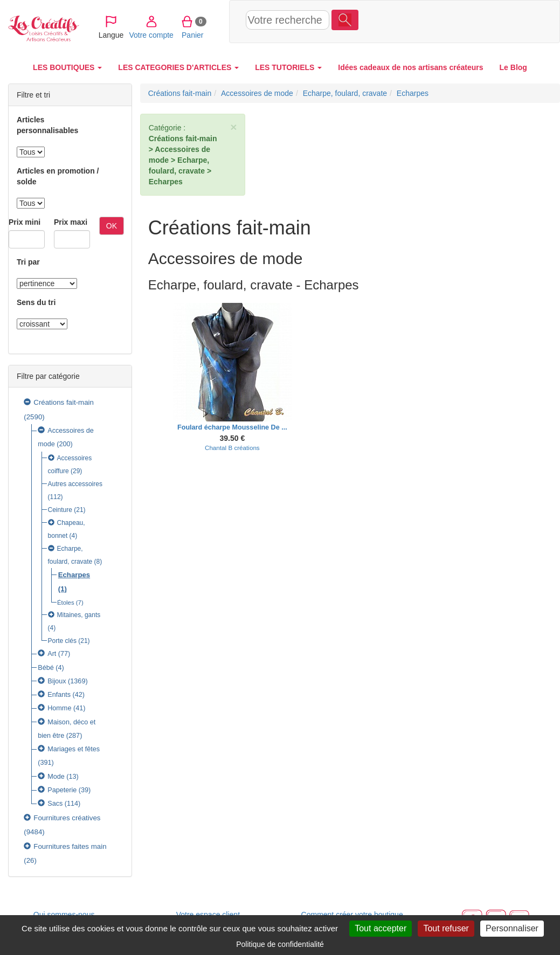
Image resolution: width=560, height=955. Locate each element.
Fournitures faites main (70, 846)
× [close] (233, 127)
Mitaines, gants (79, 615)
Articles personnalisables (47, 125)
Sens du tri (36, 302)
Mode (56, 777)
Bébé (46, 668)
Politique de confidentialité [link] (280, 944)
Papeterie (62, 790)
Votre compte (436, 21)
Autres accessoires (75, 484)
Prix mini (25, 222)
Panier (478, 21)
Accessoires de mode (257, 93)
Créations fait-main (64, 402)
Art (52, 654)
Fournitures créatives (67, 818)
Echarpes (74, 575)
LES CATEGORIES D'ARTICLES (178, 67)
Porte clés (62, 641)
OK (112, 226)
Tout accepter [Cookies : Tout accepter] (381, 928)
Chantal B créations (232, 448)
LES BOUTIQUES (67, 67)
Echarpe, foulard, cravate (345, 93)
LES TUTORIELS (288, 67)
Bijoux (57, 681)
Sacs (55, 804)
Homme (59, 708)
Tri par (28, 262)
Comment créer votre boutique (352, 915)
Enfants (59, 695)
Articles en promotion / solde (58, 176)
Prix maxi (71, 222)
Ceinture (60, 510)
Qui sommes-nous (64, 915)
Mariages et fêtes (74, 749)
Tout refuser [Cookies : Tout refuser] (446, 928)
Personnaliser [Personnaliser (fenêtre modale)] (512, 928)
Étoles (66, 603)
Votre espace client (208, 915)
